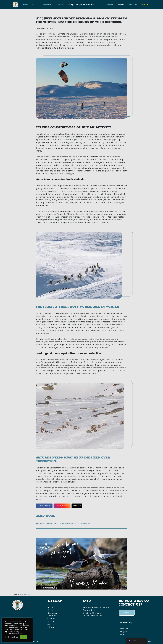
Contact (51, 619)
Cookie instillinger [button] (12, 637)
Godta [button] (23, 637)
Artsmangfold (25, 594)
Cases (50, 610)
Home (50, 607)
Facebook (123, 629)
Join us (145, 4)
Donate (51, 621)
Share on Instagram (62, 506)
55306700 (97, 616)
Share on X (77, 506)
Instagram (123, 632)
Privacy (51, 627)
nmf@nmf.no (95, 613)
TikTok (121, 634)
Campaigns (53, 613)
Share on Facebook (44, 506)
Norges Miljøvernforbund (81, 4)
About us (52, 616)
